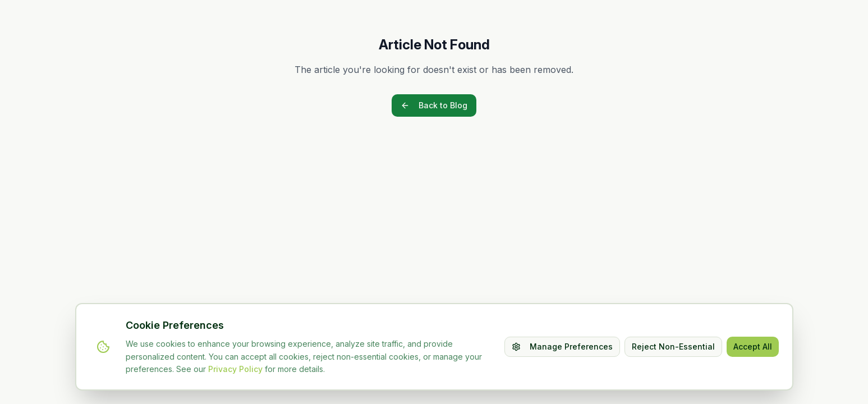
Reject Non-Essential (673, 346)
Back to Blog (434, 105)
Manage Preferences (562, 346)
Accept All (753, 346)
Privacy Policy (235, 369)
